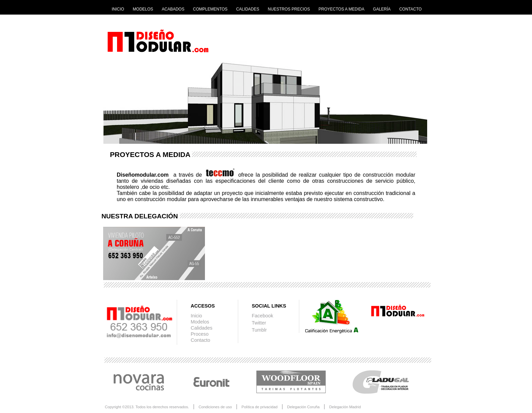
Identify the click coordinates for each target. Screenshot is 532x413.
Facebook (262, 316)
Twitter (259, 323)
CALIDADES (248, 9)
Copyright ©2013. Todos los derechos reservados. (147, 407)
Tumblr (259, 330)
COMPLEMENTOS (210, 9)
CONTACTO (411, 9)
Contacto (201, 340)
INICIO (118, 9)
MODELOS (143, 9)
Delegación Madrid (345, 407)
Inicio (196, 316)
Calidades (202, 328)
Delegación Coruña (303, 407)
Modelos (200, 322)
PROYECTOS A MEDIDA (341, 9)
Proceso (200, 334)
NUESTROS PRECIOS (289, 9)
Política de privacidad (260, 407)
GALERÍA (382, 9)
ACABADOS (173, 9)
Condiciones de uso (215, 407)
